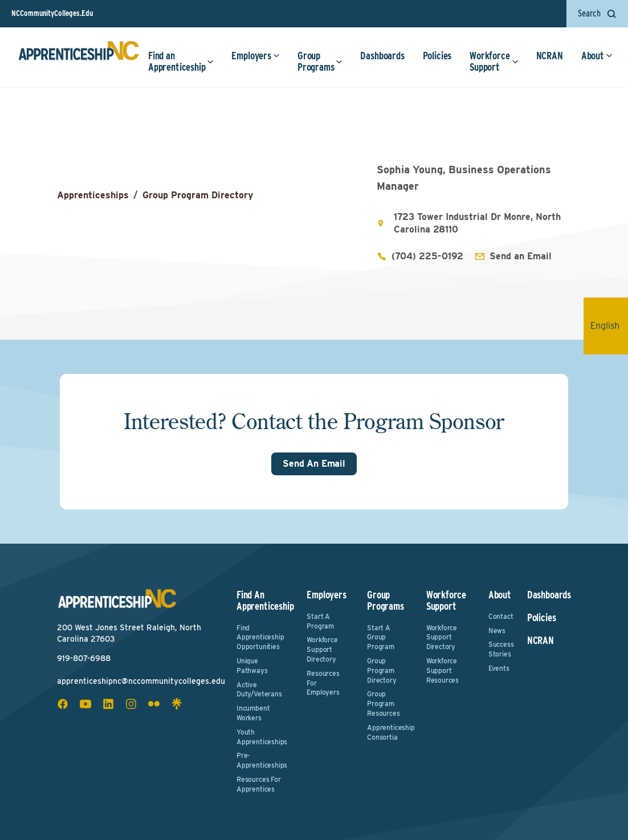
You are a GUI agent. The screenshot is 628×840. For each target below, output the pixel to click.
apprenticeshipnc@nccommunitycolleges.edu (141, 681)
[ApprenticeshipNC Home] (79, 55)
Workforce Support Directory (322, 649)
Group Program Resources (383, 704)
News (497, 631)
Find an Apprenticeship (181, 61)
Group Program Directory (198, 195)
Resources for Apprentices (259, 784)
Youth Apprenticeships (262, 737)
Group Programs (320, 61)
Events (499, 668)
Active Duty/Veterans (259, 690)
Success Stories (501, 649)
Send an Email (521, 256)
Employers (255, 56)
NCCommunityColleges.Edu (52, 13)
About (597, 56)
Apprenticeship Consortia (388, 732)
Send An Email (314, 464)
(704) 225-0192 (427, 256)
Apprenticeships (93, 195)
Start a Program (320, 621)
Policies (437, 56)
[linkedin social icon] (108, 704)
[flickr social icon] (154, 704)
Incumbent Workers (253, 713)
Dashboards (382, 56)
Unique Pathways (252, 666)
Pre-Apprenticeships (262, 760)
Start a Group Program (381, 637)
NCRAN (550, 56)
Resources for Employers (323, 683)
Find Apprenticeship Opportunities (260, 637)
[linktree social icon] (177, 704)
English (609, 326)
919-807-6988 (84, 658)
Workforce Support (494, 61)
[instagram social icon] (131, 704)
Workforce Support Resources (443, 670)
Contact (501, 616)
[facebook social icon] (63, 704)
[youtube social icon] (85, 704)
